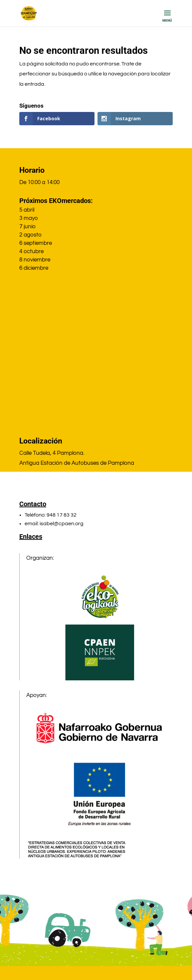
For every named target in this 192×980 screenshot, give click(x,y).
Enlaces (31, 537)
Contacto (33, 504)
